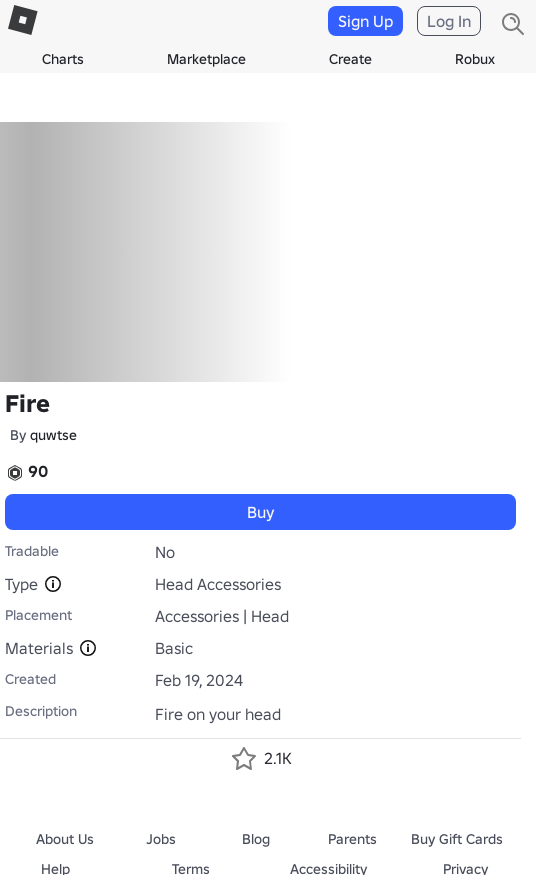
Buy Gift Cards (457, 839)
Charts (63, 59)
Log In (449, 21)
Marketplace (206, 59)
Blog (256, 839)
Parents (352, 839)
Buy (261, 512)
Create (350, 59)
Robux (475, 59)
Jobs (161, 839)
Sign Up (365, 21)
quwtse (53, 435)
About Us (65, 839)
